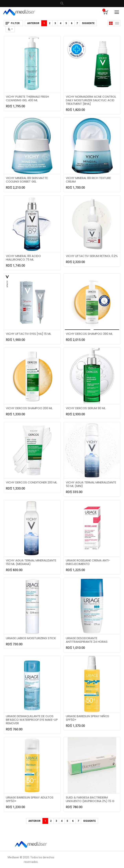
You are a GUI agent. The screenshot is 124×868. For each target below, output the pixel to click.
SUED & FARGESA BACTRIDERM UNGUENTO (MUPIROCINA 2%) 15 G (90, 799)
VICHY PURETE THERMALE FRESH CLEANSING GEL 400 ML (27, 98)
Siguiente (88, 23)
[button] (10, 29)
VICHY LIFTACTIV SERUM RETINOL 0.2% (92, 256)
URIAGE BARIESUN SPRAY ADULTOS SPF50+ (30, 799)
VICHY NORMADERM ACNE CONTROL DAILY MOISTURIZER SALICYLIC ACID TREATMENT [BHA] (91, 100)
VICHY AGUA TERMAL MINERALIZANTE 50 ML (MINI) (91, 484)
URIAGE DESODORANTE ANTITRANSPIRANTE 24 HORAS (87, 640)
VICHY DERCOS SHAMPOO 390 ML (89, 334)
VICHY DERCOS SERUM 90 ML (86, 408)
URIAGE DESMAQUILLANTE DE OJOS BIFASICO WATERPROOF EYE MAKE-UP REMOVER (32, 720)
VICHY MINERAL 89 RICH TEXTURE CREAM (88, 180)
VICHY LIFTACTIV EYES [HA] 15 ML (28, 334)
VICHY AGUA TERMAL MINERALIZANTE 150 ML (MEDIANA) (31, 562)
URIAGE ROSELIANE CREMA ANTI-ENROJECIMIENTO (88, 562)
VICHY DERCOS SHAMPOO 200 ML (29, 408)
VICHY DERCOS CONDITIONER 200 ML (31, 482)
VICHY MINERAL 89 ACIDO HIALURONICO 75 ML (23, 258)
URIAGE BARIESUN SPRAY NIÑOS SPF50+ (87, 718)
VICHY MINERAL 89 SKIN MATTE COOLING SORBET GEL (27, 180)
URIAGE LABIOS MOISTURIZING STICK (31, 638)
